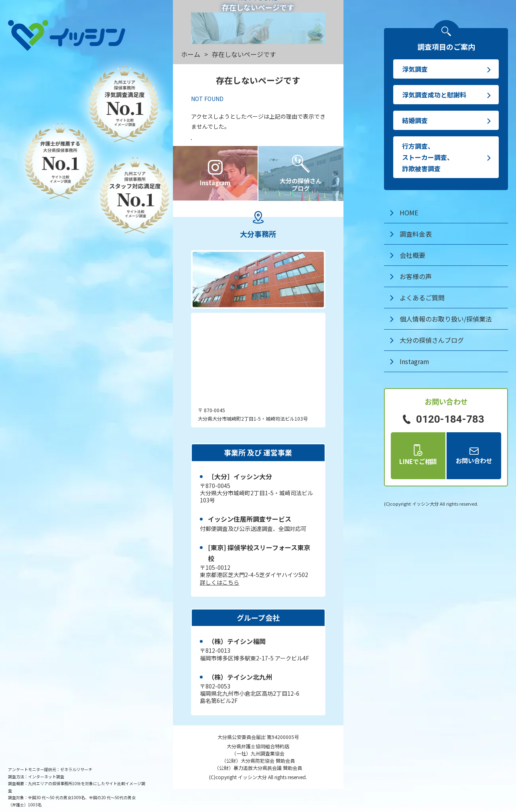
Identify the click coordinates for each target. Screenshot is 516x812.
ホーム (191, 54)
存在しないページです (244, 54)
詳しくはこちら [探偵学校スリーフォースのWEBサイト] (219, 605)
